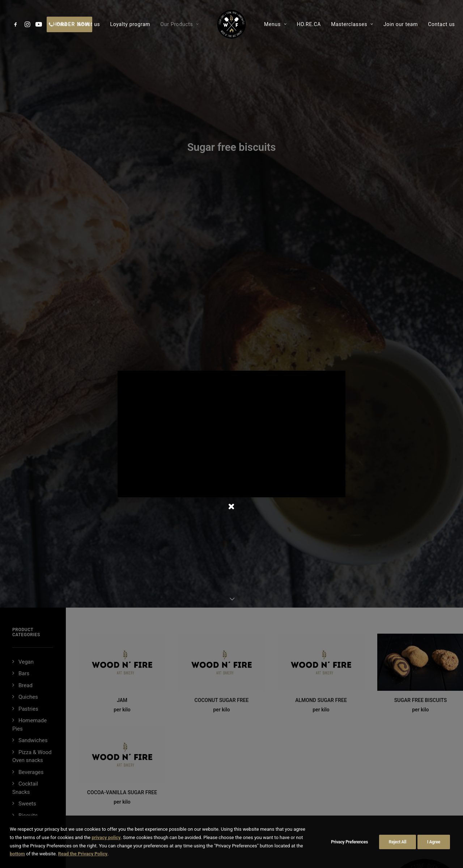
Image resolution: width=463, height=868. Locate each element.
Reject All (398, 842)
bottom (17, 854)
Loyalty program (130, 24)
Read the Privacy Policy (83, 854)
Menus (275, 24)
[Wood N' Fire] (231, 24)
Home (60, 24)
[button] (17, 24)
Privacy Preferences (349, 842)
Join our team (401, 24)
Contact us (441, 24)
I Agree (434, 842)
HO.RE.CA (309, 24)
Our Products (180, 24)
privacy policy (106, 837)
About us (89, 24)
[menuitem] (17, 24)
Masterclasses (352, 24)
